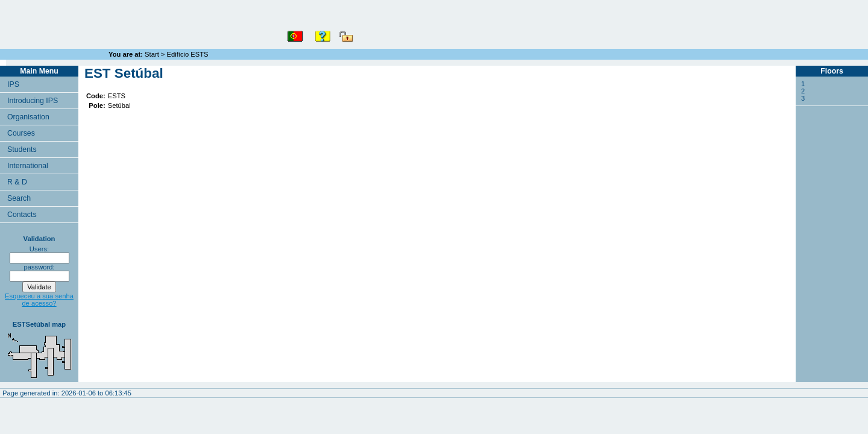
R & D (17, 182)
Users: (39, 249)
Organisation (28, 117)
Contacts (22, 215)
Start (152, 54)
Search (19, 198)
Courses (21, 133)
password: (39, 267)
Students (22, 149)
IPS (13, 84)
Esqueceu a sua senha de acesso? (39, 300)
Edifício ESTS (188, 54)
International (28, 166)
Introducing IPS (33, 101)
